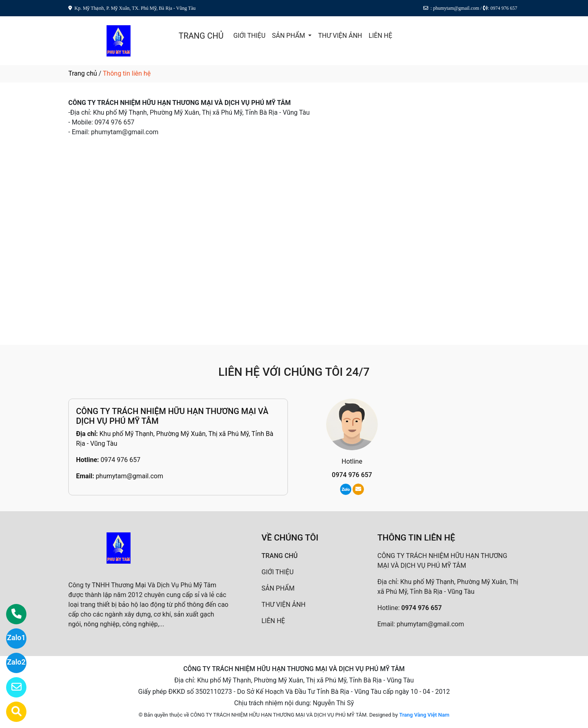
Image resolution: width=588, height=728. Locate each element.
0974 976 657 (120, 460)
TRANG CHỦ (201, 36)
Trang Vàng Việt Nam (424, 715)
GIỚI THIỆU (249, 36)
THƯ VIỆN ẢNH (340, 36)
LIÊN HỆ (381, 36)
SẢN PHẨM (289, 36)
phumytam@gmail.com (129, 476)
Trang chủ (83, 73)
